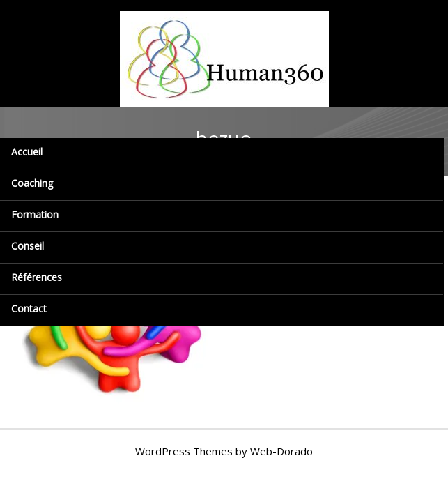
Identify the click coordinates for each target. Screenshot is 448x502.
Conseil (28, 246)
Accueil (27, 152)
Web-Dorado (281, 451)
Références (37, 277)
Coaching (32, 183)
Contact (29, 309)
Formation (35, 214)
